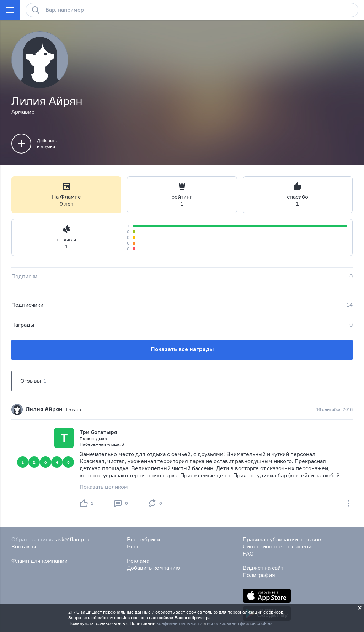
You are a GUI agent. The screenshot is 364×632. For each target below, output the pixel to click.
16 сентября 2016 (334, 409)
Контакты (24, 547)
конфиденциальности (179, 623)
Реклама (138, 561)
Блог (133, 547)
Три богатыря (98, 432)
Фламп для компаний (39, 561)
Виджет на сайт (263, 568)
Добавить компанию (153, 568)
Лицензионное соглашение (279, 547)
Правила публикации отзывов (282, 539)
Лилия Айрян (44, 409)
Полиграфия (259, 575)
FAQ (248, 554)
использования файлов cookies (240, 623)
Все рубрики (143, 539)
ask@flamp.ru (73, 539)
